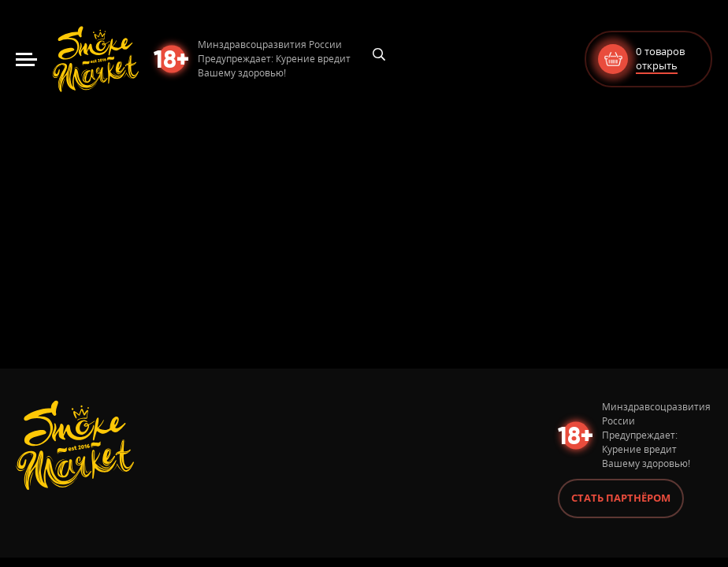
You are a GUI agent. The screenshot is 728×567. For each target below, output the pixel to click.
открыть (657, 65)
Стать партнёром (621, 498)
